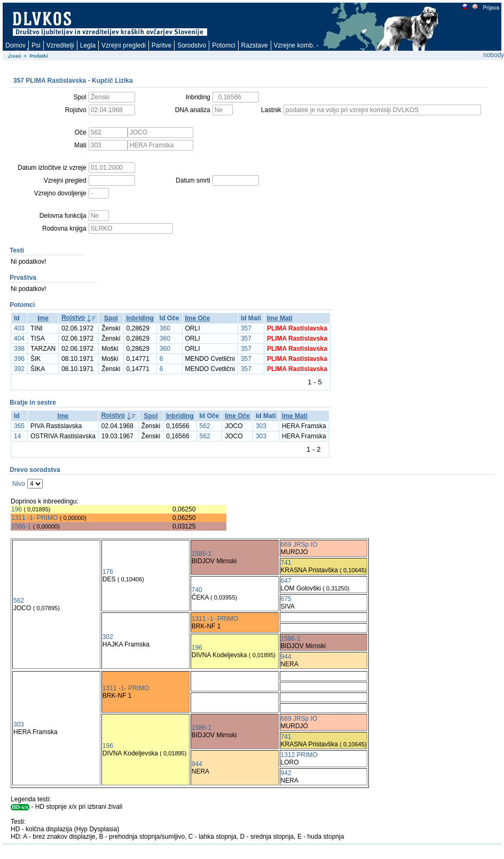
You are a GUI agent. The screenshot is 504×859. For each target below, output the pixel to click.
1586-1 (21, 526)
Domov (15, 45)
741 (286, 563)
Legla (88, 45)
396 (19, 359)
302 (108, 637)
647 (286, 581)
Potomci (223, 45)
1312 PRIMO (299, 755)
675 (286, 599)
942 (286, 773)
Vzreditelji (60, 45)
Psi (36, 45)
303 (261, 426)
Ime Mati (280, 318)
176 (108, 572)
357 (246, 328)
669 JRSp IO (299, 545)
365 (19, 426)
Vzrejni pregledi (124, 45)
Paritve (162, 45)
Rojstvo (73, 318)
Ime (43, 318)
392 (19, 369)
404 (19, 338)
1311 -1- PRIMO (34, 518)
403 (19, 328)
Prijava (491, 8)
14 (17, 436)
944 (286, 657)
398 (19, 349)
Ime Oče (198, 318)
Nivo (19, 484)
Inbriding (140, 318)
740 (197, 590)
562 (205, 426)
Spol (111, 318)
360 (165, 328)
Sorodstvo (192, 45)
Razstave (255, 45)
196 (17, 509)
